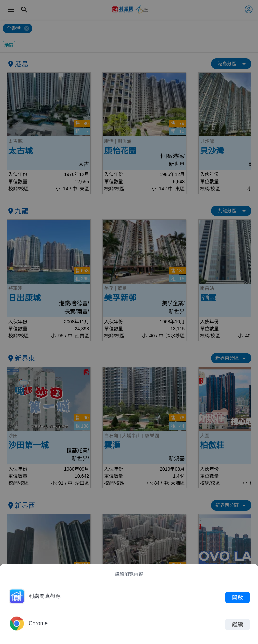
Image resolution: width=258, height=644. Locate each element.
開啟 (238, 597)
